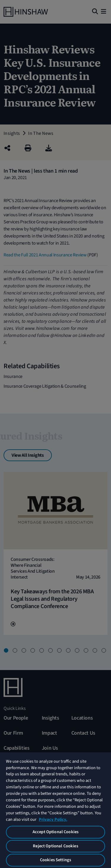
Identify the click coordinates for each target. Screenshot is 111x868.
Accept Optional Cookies (55, 832)
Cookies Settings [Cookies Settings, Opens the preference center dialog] (55, 860)
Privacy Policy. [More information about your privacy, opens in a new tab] (53, 819)
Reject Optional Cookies (55, 846)
